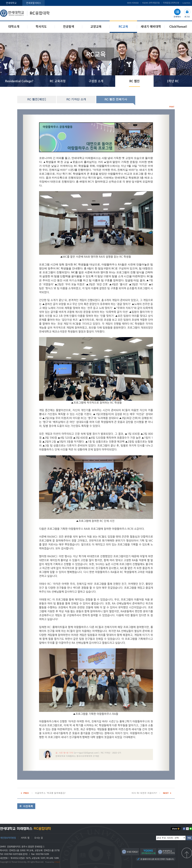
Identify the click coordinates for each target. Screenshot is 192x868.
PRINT (172, 107)
